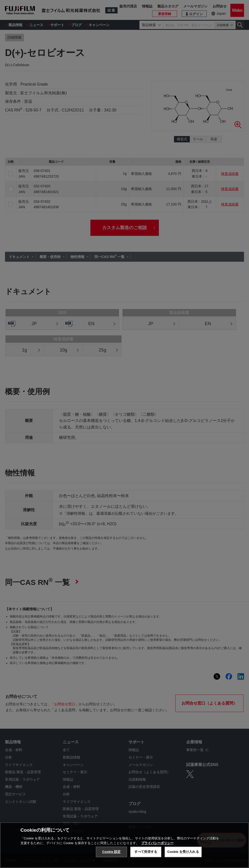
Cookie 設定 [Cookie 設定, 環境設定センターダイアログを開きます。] (111, 852)
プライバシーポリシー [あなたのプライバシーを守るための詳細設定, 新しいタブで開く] (157, 843)
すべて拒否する (146, 852)
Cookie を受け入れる (183, 852)
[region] (124, 845)
